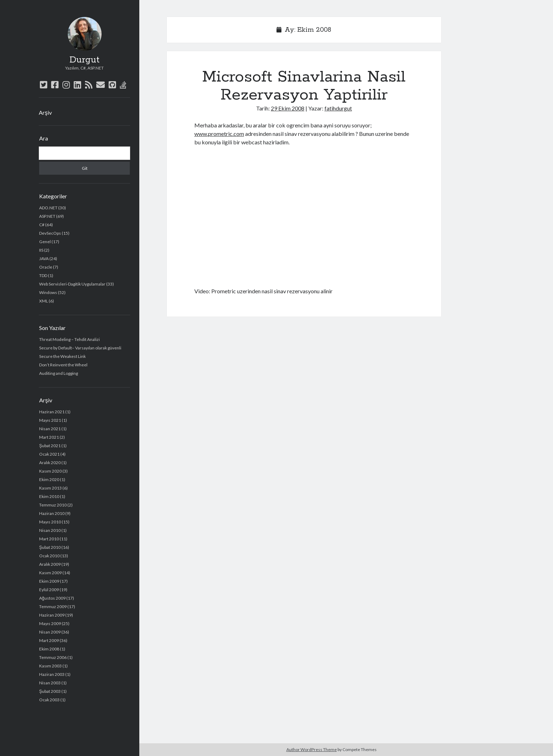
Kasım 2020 (50, 471)
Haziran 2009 (52, 615)
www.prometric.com (219, 134)
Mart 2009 (49, 640)
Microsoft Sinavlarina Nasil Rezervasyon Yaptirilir (304, 86)
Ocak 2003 (49, 700)
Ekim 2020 (49, 479)
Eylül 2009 (49, 590)
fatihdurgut (338, 108)
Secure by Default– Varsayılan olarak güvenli (80, 348)
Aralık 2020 (50, 463)
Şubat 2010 (50, 547)
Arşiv (45, 112)
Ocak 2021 (49, 454)
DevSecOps (50, 233)
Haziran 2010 (52, 513)
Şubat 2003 (50, 691)
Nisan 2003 (50, 683)
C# (42, 225)
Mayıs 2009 (50, 623)
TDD (43, 275)
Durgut (84, 60)
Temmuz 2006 (53, 657)
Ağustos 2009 (52, 598)
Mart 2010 (49, 539)
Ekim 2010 (49, 496)
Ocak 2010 (49, 556)
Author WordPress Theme (312, 749)
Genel (45, 242)
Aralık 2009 (50, 564)
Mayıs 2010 (50, 522)
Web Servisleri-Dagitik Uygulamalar (72, 284)
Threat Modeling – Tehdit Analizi (69, 339)
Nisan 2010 (50, 530)
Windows (48, 292)
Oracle (46, 267)
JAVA (44, 259)
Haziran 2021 (52, 412)
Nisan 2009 (50, 632)
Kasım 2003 (50, 666)
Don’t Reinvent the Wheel (63, 365)
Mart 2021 (49, 437)
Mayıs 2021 (50, 420)
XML (44, 301)
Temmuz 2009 (53, 607)
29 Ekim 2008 (288, 108)
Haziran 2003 (52, 674)
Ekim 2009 (49, 581)
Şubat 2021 (50, 446)
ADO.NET (48, 208)
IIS (41, 250)
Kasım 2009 (50, 573)
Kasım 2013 (50, 488)
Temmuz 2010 (53, 505)
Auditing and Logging (59, 373)
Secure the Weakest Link (62, 356)
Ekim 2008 (49, 649)
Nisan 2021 (50, 429)
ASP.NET (47, 216)
